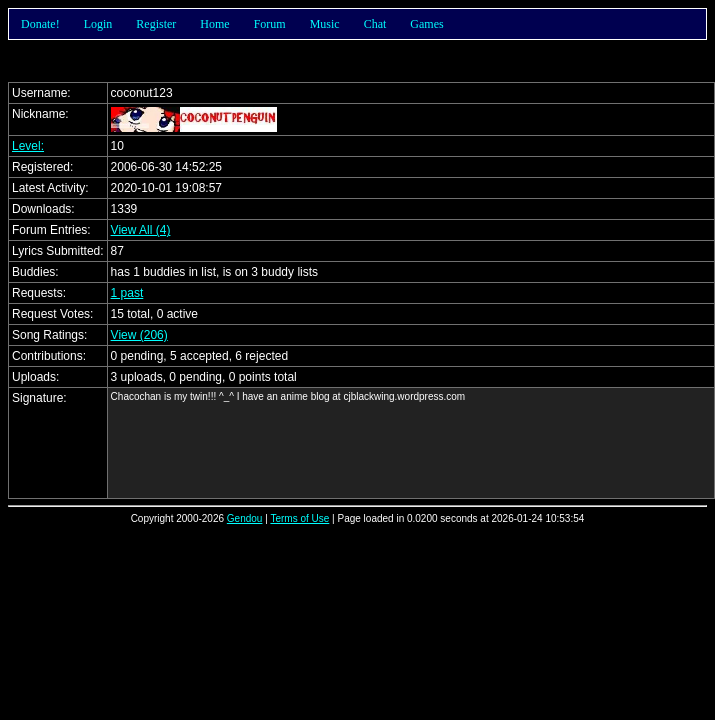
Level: (28, 146)
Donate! (40, 24)
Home (214, 24)
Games (426, 24)
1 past (127, 293)
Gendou (245, 518)
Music (325, 24)
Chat (375, 24)
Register (156, 24)
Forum (270, 24)
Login (98, 24)
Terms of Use (299, 518)
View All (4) (141, 230)
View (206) (139, 335)
